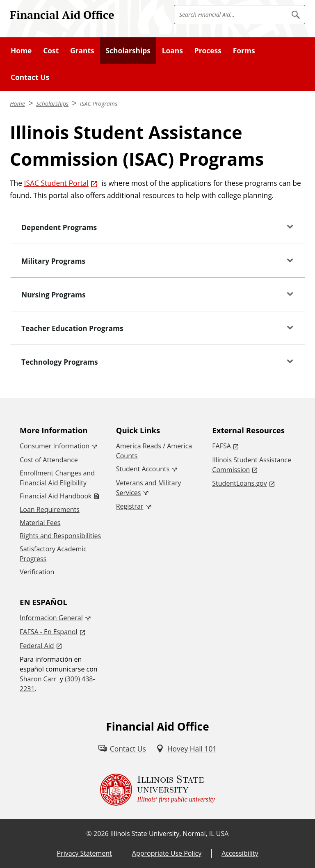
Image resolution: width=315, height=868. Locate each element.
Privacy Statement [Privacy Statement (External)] (84, 853)
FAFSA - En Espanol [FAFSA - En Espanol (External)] (49, 632)
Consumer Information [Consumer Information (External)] (55, 446)
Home (21, 50)
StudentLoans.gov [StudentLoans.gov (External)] (239, 483)
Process (208, 50)
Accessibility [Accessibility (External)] (240, 853)
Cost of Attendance (49, 460)
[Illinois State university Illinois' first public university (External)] (157, 790)
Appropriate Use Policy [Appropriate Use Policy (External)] (167, 853)
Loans (172, 50)
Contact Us (30, 77)
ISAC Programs (99, 104)
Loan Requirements (50, 509)
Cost (51, 50)
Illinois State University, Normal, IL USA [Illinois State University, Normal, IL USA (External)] (170, 834)
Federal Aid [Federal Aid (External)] (37, 646)
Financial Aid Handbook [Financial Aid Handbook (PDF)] (56, 496)
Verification (37, 572)
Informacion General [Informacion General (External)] (51, 618)
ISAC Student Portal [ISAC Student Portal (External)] (56, 183)
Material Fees (40, 523)
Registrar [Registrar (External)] (130, 506)
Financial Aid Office (62, 15)
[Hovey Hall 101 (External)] (186, 749)
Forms (244, 50)
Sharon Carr (38, 679)
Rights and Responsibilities (60, 536)
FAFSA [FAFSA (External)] (221, 446)
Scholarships (128, 50)
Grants (82, 50)
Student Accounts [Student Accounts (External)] (143, 469)
